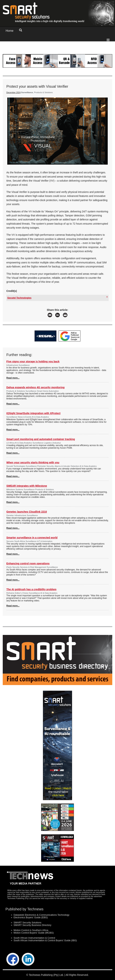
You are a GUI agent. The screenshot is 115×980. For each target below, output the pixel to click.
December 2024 (13, 92)
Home (10, 31)
